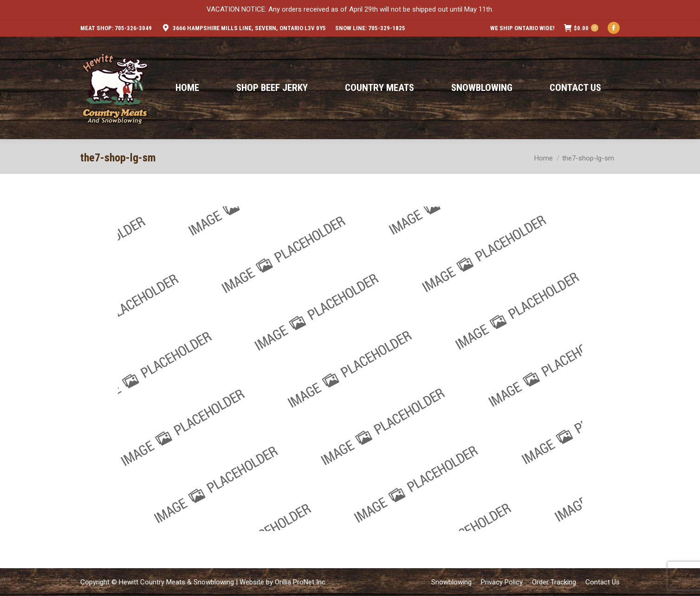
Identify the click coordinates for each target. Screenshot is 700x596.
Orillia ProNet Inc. (301, 582)
